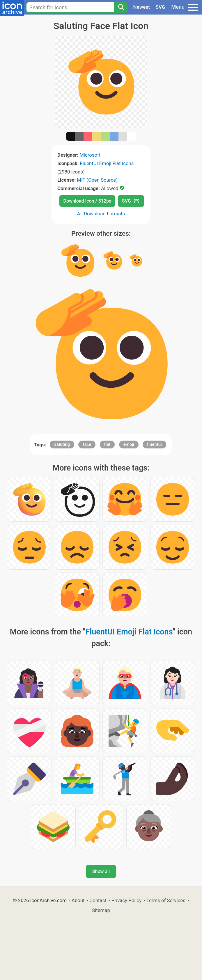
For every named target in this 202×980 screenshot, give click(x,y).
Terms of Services (166, 900)
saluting (62, 444)
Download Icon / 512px (87, 201)
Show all (101, 871)
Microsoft (90, 155)
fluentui (154, 444)
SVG (161, 7)
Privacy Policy (126, 900)
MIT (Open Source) (97, 180)
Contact (98, 900)
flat (107, 444)
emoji (129, 444)
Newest (142, 7)
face (87, 444)
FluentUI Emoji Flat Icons (107, 163)
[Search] (121, 7)
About (78, 900)
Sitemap (101, 910)
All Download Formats (101, 214)
